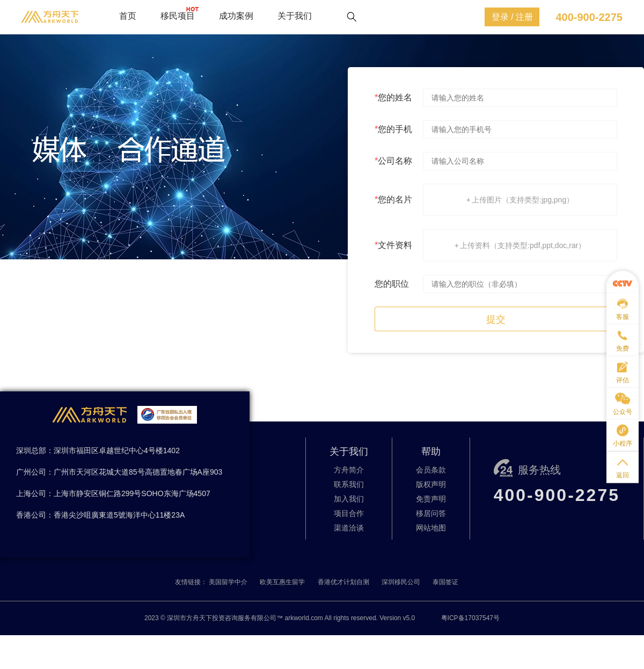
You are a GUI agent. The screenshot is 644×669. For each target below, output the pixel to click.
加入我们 (349, 499)
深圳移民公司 (401, 582)
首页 (128, 16)
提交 (496, 319)
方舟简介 (349, 470)
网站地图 (431, 528)
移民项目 (178, 16)
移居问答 (431, 513)
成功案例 (236, 16)
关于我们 (295, 16)
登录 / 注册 (512, 17)
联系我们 (349, 484)
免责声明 (431, 499)
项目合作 (349, 513)
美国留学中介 (228, 582)
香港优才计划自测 (343, 582)
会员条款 (431, 470)
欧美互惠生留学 (282, 582)
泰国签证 (445, 582)
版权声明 (431, 484)
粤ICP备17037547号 (470, 618)
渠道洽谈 (349, 528)
